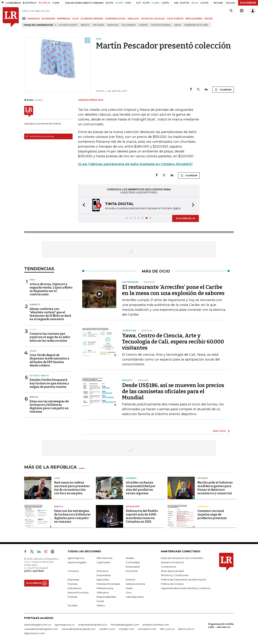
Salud (33, 329)
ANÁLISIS (133, 18)
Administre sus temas (40, 136)
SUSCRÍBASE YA (186, 218)
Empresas (73, 580)
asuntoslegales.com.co (38, 625)
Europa (143, 25)
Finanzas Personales (108, 584)
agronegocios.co (65, 625)
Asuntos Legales (77, 562)
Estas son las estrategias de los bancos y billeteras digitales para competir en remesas (49, 407)
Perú (32, 280)
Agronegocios (76, 558)
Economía (132, 571)
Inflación (98, 25)
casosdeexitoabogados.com (41, 629)
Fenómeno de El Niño (196, 25)
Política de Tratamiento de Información (184, 580)
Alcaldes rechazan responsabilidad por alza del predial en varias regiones (141, 488)
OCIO (75, 18)
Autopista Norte (68, 25)
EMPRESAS (64, 18)
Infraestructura (105, 588)
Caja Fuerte (103, 562)
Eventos (130, 580)
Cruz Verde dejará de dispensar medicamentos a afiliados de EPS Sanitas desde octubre (49, 360)
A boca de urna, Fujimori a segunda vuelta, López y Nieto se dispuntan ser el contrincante (51, 289)
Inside (129, 588)
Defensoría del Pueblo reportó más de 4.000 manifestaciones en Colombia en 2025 (142, 516)
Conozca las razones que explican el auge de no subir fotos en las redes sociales (50, 337)
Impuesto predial (161, 25)
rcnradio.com (126, 629)
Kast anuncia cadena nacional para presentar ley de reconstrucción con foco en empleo (72, 488)
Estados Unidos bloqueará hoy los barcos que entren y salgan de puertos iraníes (49, 383)
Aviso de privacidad (172, 571)
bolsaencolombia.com (156, 625)
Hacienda (131, 478)
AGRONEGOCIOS (115, 18)
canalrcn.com (107, 629)
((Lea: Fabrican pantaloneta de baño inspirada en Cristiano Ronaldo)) (135, 164)
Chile (57, 478)
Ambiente (35, 304)
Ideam (178, 25)
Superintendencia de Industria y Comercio (186, 588)
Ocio (129, 592)
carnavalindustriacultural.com (78, 629)
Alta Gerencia (104, 558)
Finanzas (73, 584)
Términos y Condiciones (175, 575)
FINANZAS (34, 18)
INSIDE (209, 18)
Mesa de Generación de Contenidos (182, 558)
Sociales (72, 605)
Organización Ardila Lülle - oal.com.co (221, 625)
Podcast (72, 597)
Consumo (203, 506)
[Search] (231, 11)
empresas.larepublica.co (93, 625)
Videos (101, 605)
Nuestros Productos (172, 562)
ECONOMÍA (49, 18)
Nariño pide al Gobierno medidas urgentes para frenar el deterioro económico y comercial (215, 488)
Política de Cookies (172, 584)
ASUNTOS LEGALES (153, 18)
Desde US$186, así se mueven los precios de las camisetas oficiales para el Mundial (173, 391)
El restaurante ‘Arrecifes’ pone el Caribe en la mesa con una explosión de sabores (173, 290)
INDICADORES (194, 18)
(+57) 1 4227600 (34, 571)
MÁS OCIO (219, 431)
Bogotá (85, 25)
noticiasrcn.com (147, 629)
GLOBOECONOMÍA (92, 18)
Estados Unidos (39, 376)
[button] (83, 205)
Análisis (130, 558)
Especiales (103, 580)
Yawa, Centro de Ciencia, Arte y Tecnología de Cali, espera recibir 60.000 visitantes (173, 342)
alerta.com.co (186, 629)
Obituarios (103, 592)
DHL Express (129, 25)
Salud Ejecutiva (135, 597)
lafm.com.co (167, 629)
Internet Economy (78, 592)
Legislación (133, 506)
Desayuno (113, 25)
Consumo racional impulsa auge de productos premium (212, 514)
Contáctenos (169, 567)
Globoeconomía (135, 584)
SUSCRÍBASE (248, 3)
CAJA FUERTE (175, 18)
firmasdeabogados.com (125, 625)
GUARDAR (223, 90)
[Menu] (24, 18)
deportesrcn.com (34, 633)
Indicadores (74, 588)
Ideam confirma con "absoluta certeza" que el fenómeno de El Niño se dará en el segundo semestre (50, 314)
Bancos (34, 397)
